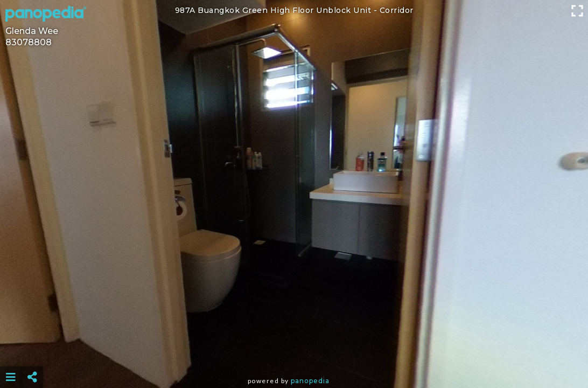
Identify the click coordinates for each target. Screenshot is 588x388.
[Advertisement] (294, 350)
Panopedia (310, 381)
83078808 (29, 42)
